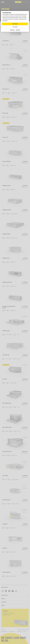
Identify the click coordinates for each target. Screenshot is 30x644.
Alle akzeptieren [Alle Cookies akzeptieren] (15, 24)
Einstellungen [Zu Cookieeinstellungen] (15, 27)
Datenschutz (12, 30)
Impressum (18, 30)
